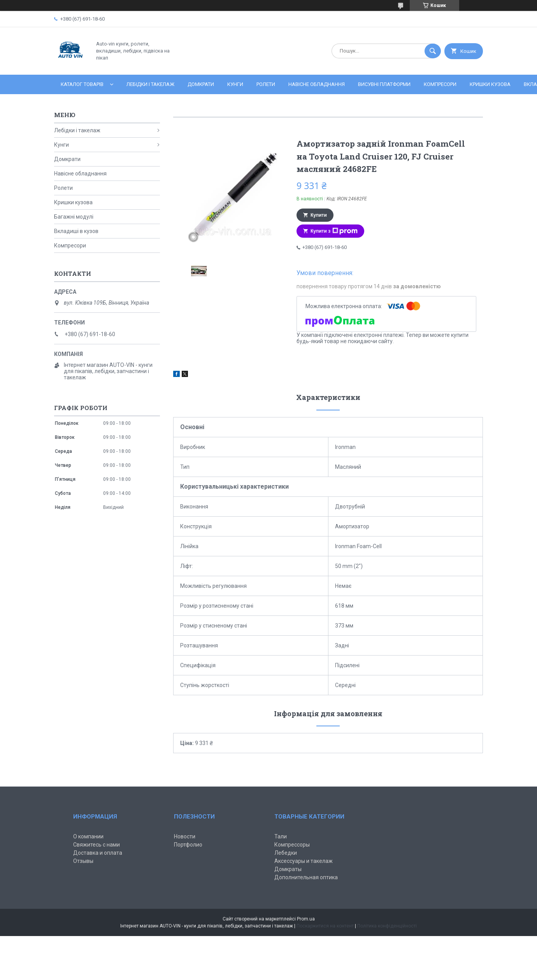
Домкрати (201, 84)
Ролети (266, 84)
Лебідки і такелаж (150, 84)
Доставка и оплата (98, 853)
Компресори (440, 84)
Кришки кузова (490, 84)
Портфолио (188, 845)
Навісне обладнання (317, 84)
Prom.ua (306, 919)
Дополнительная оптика (306, 877)
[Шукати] (433, 51)
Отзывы (83, 861)
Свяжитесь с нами (97, 845)
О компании (88, 836)
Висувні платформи (384, 84)
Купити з (334, 231)
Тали (281, 836)
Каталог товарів (82, 84)
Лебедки (286, 853)
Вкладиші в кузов (76, 231)
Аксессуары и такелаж (304, 861)
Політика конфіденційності (387, 926)
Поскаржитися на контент (325, 926)
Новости (185, 836)
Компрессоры (292, 845)
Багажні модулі (74, 217)
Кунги (235, 84)
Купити (319, 215)
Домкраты (288, 869)
